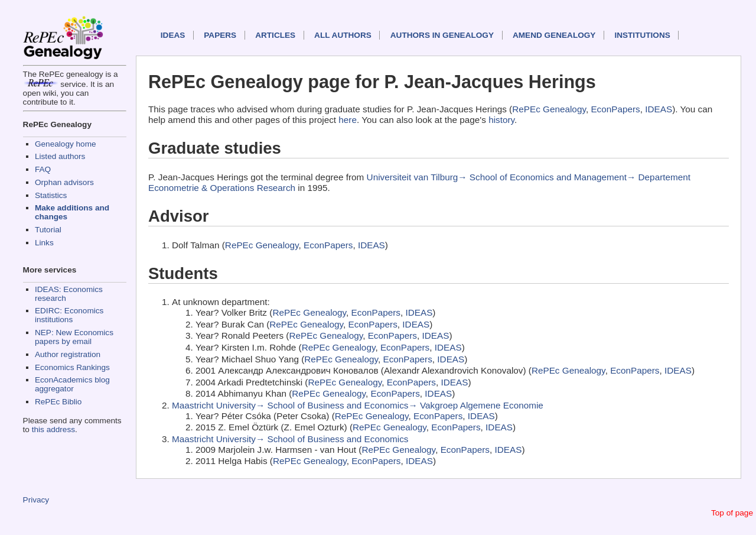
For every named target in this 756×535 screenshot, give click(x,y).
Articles (275, 35)
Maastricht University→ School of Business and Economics (290, 439)
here (348, 120)
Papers (220, 35)
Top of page (732, 513)
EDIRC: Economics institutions (69, 315)
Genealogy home (66, 144)
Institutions (642, 35)
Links (44, 243)
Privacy (36, 500)
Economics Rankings (72, 367)
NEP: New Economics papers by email (74, 337)
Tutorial (48, 230)
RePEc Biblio (58, 402)
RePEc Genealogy (549, 109)
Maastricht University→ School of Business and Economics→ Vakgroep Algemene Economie (358, 405)
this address (53, 429)
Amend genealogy (554, 35)
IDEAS (173, 35)
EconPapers (615, 109)
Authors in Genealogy (442, 35)
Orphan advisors (64, 182)
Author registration (68, 354)
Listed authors (60, 156)
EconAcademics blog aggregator (72, 384)
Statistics (51, 195)
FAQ (43, 169)
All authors (343, 35)
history (501, 120)
